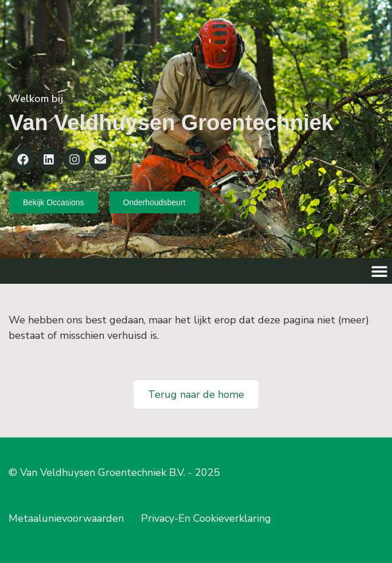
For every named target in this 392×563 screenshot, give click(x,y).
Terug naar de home (196, 394)
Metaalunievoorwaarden (66, 518)
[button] (379, 271)
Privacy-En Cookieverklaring (206, 518)
